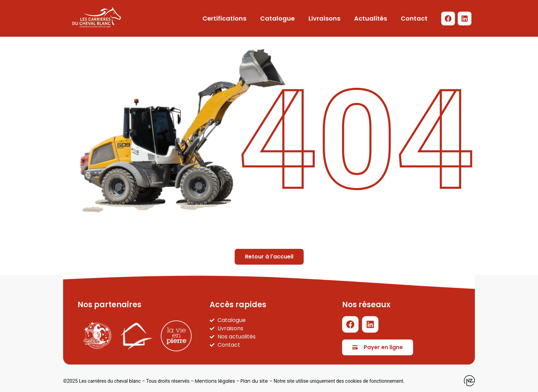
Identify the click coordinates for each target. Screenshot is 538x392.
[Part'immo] (137, 336)
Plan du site (254, 381)
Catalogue (277, 18)
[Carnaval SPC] (97, 336)
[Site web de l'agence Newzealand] (469, 381)
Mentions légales (215, 381)
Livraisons (324, 18)
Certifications (224, 18)
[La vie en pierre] (176, 336)
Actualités (371, 18)
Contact (414, 18)
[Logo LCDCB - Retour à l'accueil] (97, 17)
